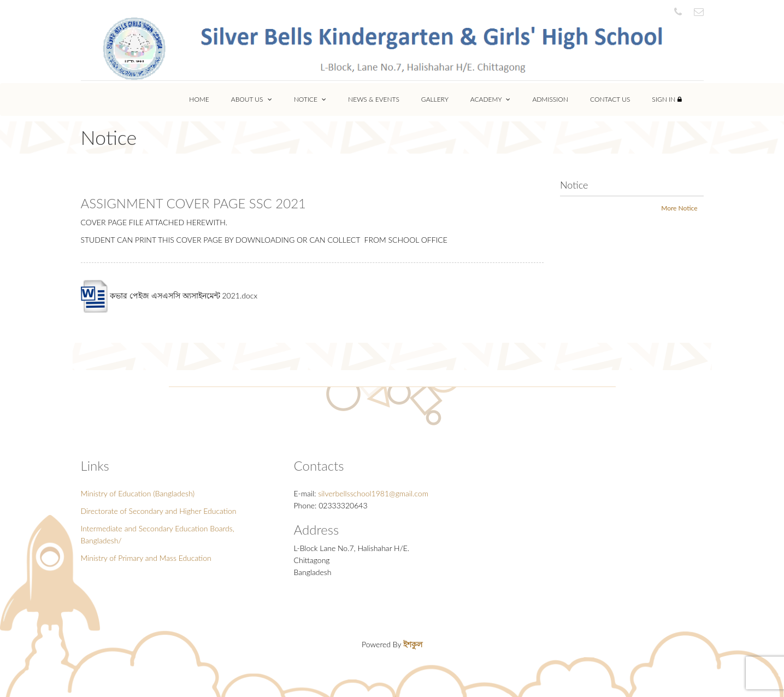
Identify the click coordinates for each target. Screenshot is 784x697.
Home (199, 99)
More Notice (679, 208)
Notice (310, 99)
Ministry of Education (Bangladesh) (138, 493)
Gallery (435, 99)
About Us (252, 99)
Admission (550, 99)
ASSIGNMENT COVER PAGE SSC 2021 (193, 203)
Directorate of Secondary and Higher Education (159, 511)
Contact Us (610, 99)
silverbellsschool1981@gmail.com (373, 493)
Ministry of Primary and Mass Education (146, 558)
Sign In (667, 99)
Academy (491, 99)
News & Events (374, 99)
